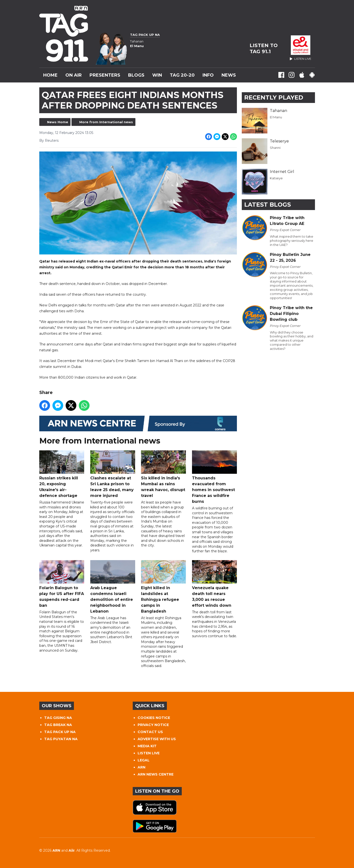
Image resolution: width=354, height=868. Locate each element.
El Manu (276, 117)
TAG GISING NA (58, 718)
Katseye (276, 178)
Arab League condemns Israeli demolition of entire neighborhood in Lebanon (112, 587)
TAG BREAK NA (58, 725)
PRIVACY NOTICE (153, 725)
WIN (157, 75)
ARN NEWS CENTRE (156, 774)
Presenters (105, 75)
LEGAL (144, 760)
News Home (58, 122)
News (229, 75)
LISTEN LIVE (149, 753)
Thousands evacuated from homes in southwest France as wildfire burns (214, 477)
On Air (74, 75)
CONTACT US (150, 732)
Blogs (136, 75)
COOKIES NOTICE (154, 718)
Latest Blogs (268, 205)
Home (50, 75)
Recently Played (274, 97)
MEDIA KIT (147, 746)
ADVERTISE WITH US (157, 739)
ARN (142, 767)
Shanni (275, 148)
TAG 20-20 (182, 75)
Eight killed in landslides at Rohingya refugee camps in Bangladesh (163, 587)
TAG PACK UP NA (60, 732)
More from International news (106, 122)
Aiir (72, 850)
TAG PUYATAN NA (61, 739)
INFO (208, 75)
